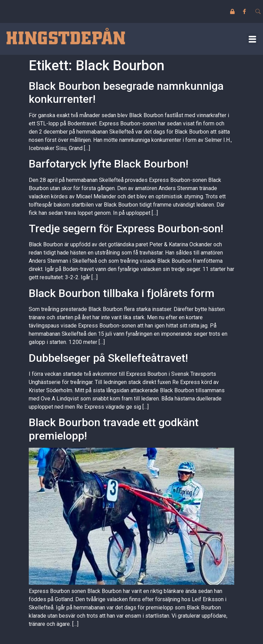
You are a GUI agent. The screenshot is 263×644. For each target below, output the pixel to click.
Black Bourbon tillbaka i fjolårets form (122, 293)
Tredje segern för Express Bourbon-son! (126, 228)
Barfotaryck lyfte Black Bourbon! (109, 164)
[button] (252, 39)
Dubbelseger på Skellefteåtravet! (108, 358)
